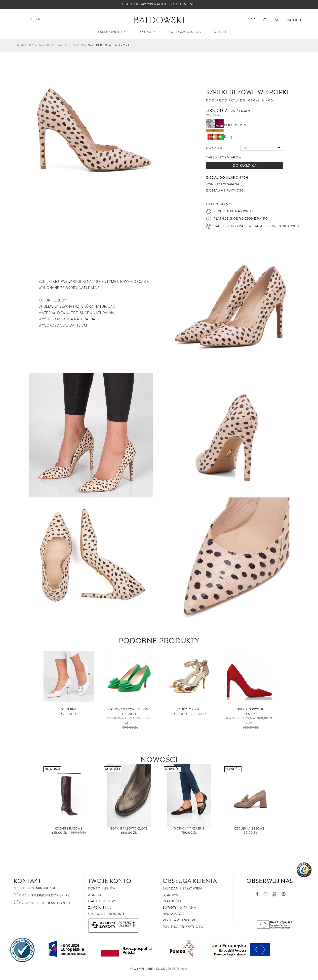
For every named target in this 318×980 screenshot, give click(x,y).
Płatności (172, 901)
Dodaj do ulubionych (227, 178)
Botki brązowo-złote (129, 829)
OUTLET (220, 32)
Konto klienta (102, 888)
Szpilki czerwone (249, 710)
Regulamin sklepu (179, 920)
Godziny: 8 (29, 903)
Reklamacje (174, 914)
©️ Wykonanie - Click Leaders (155, 969)
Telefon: (27, 888)
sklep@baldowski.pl (50, 895)
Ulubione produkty (106, 914)
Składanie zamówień (182, 888)
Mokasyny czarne (189, 829)
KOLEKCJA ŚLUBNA (185, 32)
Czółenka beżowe (249, 829)
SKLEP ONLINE (112, 32)
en (38, 19)
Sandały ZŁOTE (189, 710)
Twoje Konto (110, 881)
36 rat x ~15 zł (226, 125)
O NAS (147, 32)
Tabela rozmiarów (224, 157)
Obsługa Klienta (190, 881)
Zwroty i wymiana (179, 908)
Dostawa (171, 895)
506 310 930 (45, 888)
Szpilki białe (69, 710)
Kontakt (27, 881)
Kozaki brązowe (69, 829)
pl (30, 19)
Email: (25, 896)
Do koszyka (245, 166)
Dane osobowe (103, 901)
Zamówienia (100, 908)
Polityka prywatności (183, 927)
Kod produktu (222, 101)
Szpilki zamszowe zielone (129, 710)
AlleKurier (128, 926)
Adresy (95, 895)
